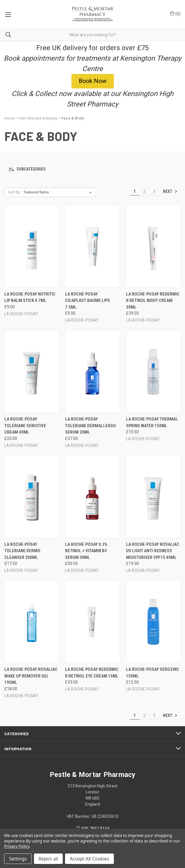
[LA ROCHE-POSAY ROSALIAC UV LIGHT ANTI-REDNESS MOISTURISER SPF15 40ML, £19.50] (153, 497)
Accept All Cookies (89, 859)
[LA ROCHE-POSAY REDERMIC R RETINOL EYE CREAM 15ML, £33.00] (92, 622)
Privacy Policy (17, 846)
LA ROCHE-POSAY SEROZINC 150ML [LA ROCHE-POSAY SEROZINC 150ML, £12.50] (153, 673)
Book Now (93, 81)
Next (170, 191)
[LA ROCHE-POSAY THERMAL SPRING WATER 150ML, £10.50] (153, 371)
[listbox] (59, 192)
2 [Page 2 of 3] (144, 191)
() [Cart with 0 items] (175, 14)
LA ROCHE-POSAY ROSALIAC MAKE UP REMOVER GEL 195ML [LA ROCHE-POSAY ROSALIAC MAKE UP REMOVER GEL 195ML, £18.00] (31, 676)
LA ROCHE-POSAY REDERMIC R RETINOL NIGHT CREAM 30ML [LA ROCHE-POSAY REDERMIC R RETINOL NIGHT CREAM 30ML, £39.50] (153, 301)
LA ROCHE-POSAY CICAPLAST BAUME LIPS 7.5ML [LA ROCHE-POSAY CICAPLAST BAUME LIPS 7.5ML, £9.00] (88, 301)
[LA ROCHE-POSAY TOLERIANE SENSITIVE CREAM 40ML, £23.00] (32, 371)
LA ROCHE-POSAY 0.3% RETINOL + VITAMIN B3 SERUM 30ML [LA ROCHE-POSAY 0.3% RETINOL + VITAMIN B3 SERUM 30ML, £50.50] (86, 551)
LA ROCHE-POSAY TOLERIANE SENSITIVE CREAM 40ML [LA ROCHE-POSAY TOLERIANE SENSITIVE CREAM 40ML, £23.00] (25, 426)
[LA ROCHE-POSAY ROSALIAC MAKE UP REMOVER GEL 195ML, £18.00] (32, 622)
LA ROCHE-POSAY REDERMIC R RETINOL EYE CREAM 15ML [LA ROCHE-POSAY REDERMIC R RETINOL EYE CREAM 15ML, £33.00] (92, 673)
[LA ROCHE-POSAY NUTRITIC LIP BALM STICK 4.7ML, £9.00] (32, 246)
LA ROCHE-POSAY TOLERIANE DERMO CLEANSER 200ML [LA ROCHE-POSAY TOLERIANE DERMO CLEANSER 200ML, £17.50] (22, 551)
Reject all (48, 859)
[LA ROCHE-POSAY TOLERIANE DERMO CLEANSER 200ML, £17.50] (32, 497)
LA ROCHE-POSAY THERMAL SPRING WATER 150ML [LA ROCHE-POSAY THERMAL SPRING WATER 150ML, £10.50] (152, 422)
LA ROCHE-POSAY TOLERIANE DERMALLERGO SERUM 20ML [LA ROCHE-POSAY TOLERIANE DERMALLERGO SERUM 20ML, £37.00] (90, 426)
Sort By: (14, 192)
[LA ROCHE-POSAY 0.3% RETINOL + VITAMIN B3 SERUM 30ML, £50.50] (92, 497)
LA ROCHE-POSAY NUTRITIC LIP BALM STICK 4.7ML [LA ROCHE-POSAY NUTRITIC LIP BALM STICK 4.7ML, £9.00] (30, 297)
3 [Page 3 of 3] (154, 191)
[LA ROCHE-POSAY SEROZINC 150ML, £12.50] (153, 622)
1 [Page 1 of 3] (134, 191)
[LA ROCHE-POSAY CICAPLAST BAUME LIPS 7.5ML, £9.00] (92, 246)
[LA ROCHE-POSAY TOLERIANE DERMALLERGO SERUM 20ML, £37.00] (92, 371)
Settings (18, 859)
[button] (93, 81)
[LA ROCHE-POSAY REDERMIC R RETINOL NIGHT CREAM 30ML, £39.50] (153, 246)
